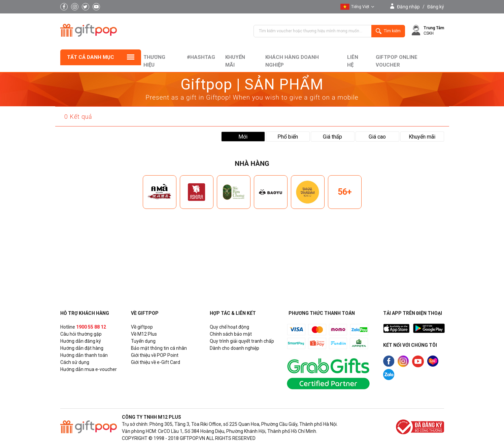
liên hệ (353, 61)
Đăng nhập (408, 7)
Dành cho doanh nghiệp (234, 348)
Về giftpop (142, 327)
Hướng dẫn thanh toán (84, 355)
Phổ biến (288, 137)
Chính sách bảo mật (231, 334)
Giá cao (377, 137)
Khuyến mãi (235, 61)
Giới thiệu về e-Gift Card (156, 362)
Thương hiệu (154, 61)
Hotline (83, 327)
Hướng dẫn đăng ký (81, 341)
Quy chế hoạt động (229, 327)
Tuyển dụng (143, 341)
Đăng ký (436, 7)
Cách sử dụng (75, 362)
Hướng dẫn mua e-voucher (89, 369)
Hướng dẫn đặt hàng (82, 348)
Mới (243, 137)
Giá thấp (332, 137)
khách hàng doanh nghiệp (292, 61)
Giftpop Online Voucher (397, 61)
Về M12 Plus (144, 334)
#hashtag (201, 57)
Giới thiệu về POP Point (155, 355)
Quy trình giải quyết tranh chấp (242, 341)
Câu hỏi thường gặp (81, 334)
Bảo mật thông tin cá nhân (159, 348)
